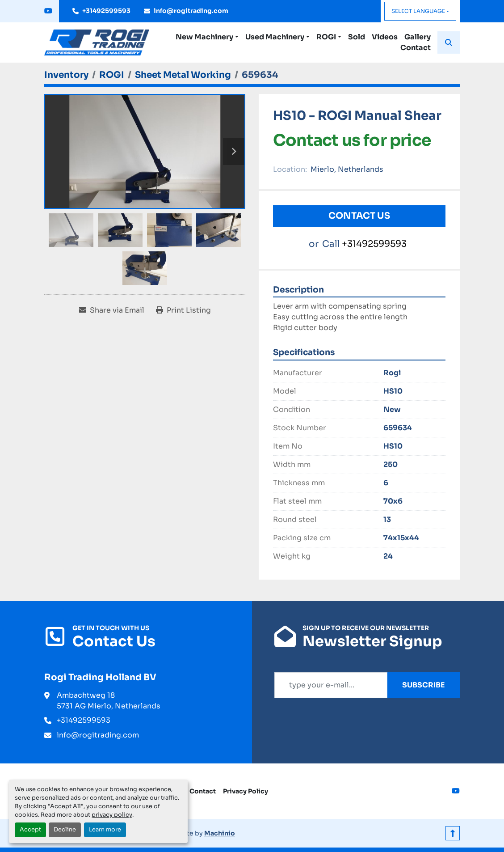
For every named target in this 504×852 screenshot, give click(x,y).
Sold (357, 37)
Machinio (220, 833)
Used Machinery (275, 37)
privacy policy (112, 815)
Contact (416, 48)
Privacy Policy (246, 791)
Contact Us (359, 216)
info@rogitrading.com (191, 11)
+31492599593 (106, 11)
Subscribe (424, 685)
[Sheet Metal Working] (183, 75)
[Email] (331, 685)
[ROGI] (112, 75)
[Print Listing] (183, 310)
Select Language (418, 11)
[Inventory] (66, 75)
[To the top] (453, 833)
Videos (385, 37)
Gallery (418, 37)
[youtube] (48, 11)
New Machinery (204, 37)
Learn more (105, 830)
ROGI (326, 37)
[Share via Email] (112, 310)
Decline (65, 830)
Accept (30, 830)
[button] (207, 37)
